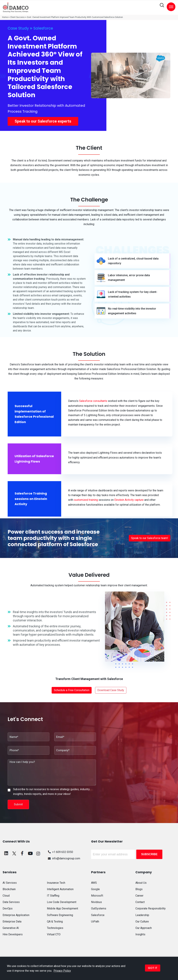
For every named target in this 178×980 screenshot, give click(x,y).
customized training (86, 500)
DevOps (8, 908)
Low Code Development (62, 902)
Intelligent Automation (60, 889)
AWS (94, 883)
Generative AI (11, 928)
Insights (140, 934)
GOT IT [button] (153, 968)
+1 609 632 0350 (60, 852)
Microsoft (97, 896)
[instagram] (38, 853)
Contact (140, 902)
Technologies (55, 928)
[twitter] (14, 853)
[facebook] (22, 853)
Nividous (96, 902)
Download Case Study (111, 690)
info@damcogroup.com (64, 858)
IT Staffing (53, 896)
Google (95, 889)
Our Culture (142, 922)
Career (139, 896)
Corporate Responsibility (151, 908)
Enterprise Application (16, 915)
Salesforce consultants (93, 401)
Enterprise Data (12, 922)
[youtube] (30, 853)
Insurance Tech (56, 883)
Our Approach (144, 928)
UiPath (95, 922)
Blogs (139, 889)
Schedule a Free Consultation (72, 690)
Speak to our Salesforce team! (150, 538)
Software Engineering (60, 915)
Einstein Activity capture (129, 500)
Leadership (142, 915)
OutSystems (99, 908)
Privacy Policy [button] (62, 971)
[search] (162, 5)
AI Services (10, 883)
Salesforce (43, 28)
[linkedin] (6, 853)
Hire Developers (13, 934)
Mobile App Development (62, 908)
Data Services (11, 902)
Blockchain (9, 889)
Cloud (6, 896)
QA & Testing (55, 922)
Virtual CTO (54, 934)
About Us (141, 883)
